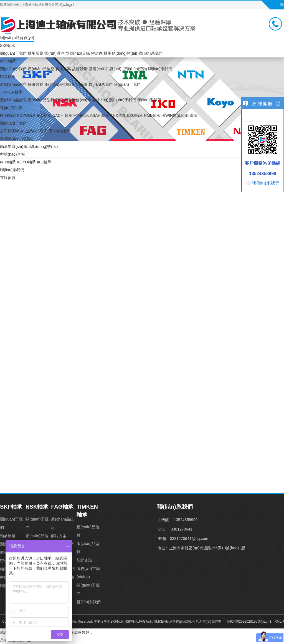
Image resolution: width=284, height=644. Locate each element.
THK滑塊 (118, 115)
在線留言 (8, 178)
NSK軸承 (8, 61)
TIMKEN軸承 (11, 92)
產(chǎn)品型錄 (58, 84)
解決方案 (63, 69)
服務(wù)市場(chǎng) (90, 100)
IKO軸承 (44, 115)
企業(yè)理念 (36, 131)
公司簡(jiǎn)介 (12, 131)
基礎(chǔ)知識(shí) (105, 69)
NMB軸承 (152, 115)
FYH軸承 (81, 115)
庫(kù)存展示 (60, 131)
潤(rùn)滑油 (54, 53)
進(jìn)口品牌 (11, 108)
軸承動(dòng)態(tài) (121, 53)
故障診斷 (80, 69)
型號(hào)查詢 (135, 69)
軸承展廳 (35, 53)
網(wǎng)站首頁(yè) (17, 38)
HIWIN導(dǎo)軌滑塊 (179, 115)
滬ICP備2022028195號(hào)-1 (249, 622)
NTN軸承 (8, 115)
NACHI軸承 (62, 115)
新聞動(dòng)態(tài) (17, 139)
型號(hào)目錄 (78, 53)
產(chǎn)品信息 (41, 69)
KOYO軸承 (26, 115)
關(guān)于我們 (13, 53)
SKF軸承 (8, 46)
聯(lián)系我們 (150, 53)
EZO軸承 (135, 115)
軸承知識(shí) (12, 147)
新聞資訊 (80, 84)
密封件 (97, 53)
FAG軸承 (8, 77)
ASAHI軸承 (100, 115)
